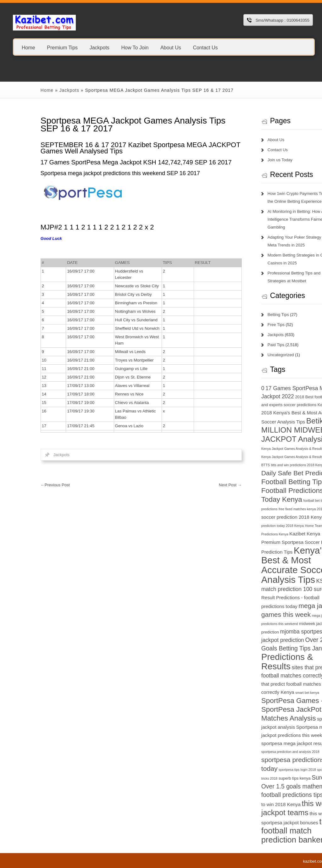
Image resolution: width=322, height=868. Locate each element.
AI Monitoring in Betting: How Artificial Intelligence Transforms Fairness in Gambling (273, 219)
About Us (171, 47)
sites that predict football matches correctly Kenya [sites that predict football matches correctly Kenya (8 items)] (269, 684)
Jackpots (100, 47)
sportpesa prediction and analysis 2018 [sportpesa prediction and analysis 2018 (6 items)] (261, 752)
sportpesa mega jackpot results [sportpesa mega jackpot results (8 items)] (265, 743)
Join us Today (251, 160)
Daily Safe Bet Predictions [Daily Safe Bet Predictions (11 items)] (271, 473)
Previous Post (26, 485)
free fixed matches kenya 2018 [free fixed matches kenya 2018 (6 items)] (272, 509)
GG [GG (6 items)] (299, 509)
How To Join (135, 47)
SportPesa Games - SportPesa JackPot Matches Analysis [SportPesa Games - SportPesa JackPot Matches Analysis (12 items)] (264, 709)
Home (28, 47)
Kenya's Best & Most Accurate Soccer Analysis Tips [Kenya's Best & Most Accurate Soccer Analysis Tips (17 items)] (266, 565)
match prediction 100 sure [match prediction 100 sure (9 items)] (264, 589)
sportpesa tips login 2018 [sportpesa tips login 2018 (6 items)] (268, 770)
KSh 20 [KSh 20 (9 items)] (296, 581)
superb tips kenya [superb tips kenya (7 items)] (266, 778)
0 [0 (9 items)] (234, 388)
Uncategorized (252, 355)
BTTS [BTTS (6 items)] (237, 465)
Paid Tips (247, 345)
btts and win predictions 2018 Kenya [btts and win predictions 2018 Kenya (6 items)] (269, 465)
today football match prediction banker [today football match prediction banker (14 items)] (271, 831)
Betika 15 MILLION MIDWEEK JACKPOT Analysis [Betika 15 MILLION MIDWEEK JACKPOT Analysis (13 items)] (271, 430)
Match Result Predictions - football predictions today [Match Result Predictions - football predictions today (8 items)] (271, 598)
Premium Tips (62, 47)
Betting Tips (249, 315)
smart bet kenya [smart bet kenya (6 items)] (278, 693)
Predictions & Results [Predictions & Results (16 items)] (258, 662)
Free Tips (247, 325)
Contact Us (205, 47)
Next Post (201, 485)
